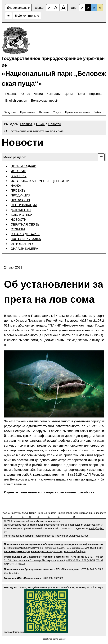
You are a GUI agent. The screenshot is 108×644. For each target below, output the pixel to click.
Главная (11, 94)
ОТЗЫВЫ (18, 229)
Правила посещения (77, 112)
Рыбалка (99, 112)
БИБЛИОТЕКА (21, 215)
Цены (69, 94)
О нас (26, 94)
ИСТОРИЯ (18, 171)
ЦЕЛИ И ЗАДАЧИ (23, 166)
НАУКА (16, 186)
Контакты (54, 94)
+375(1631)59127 (54, 548)
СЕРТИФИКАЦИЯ (24, 205)
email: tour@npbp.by (75, 551)
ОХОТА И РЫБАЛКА (26, 239)
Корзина (95, 94)
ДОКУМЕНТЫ (21, 210)
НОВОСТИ (19, 220)
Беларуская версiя (45, 100)
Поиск (81, 94)
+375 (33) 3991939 (53, 578)
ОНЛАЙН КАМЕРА (24, 249)
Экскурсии (10, 112)
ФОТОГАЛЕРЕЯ (23, 244)
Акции (38, 94)
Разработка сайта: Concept (54, 639)
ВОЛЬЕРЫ (19, 176)
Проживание (28, 112)
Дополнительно (27, 16)
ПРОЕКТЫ (18, 190)
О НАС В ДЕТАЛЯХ (25, 234)
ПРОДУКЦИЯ (21, 195)
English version (16, 100)
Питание (44, 112)
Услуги (57, 112)
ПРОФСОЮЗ (20, 200)
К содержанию (18, 8)
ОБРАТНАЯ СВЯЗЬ (25, 224)
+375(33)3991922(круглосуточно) (25, 548)
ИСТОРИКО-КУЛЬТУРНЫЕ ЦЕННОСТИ (40, 181)
